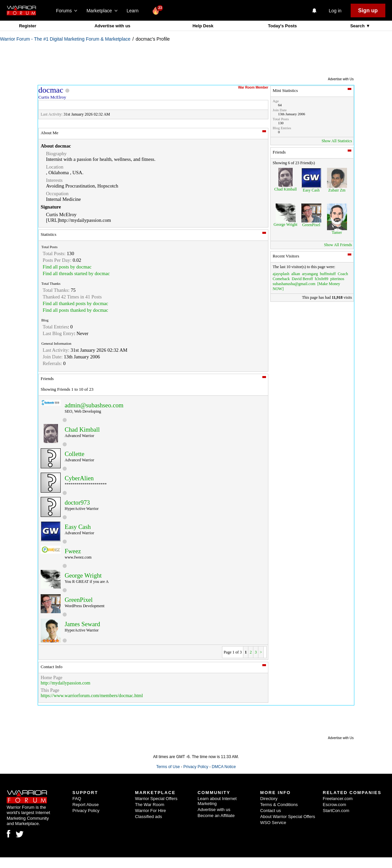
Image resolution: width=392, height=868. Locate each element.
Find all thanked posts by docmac (75, 303)
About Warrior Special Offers (288, 817)
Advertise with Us (341, 79)
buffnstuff (328, 274)
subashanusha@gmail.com (294, 284)
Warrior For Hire (150, 811)
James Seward (82, 624)
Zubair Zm (337, 190)
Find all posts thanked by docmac (75, 310)
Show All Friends (338, 245)
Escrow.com (334, 805)
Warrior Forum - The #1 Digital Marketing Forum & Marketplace (65, 39)
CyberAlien (79, 478)
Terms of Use (168, 767)
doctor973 (77, 502)
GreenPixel (79, 600)
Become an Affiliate (216, 816)
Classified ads (148, 817)
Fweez (73, 551)
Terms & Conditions (279, 805)
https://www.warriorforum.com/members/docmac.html (92, 696)
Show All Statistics (337, 141)
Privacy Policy (196, 767)
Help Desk (203, 26)
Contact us (271, 811)
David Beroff (302, 279)
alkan (296, 274)
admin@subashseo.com (94, 405)
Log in (335, 11)
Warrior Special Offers (156, 799)
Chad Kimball (82, 430)
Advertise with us (112, 26)
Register (28, 26)
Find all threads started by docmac (76, 273)
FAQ (77, 799)
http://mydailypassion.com (65, 683)
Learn (134, 11)
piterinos (337, 279)
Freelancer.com (338, 799)
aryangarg (310, 274)
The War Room (150, 805)
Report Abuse (85, 805)
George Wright (83, 575)
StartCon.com (336, 811)
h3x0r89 (322, 279)
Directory (269, 799)
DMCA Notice (224, 767)
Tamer (337, 232)
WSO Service (273, 823)
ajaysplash (281, 274)
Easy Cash (78, 527)
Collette (74, 454)
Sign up (368, 10)
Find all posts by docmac (67, 267)
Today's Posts (282, 26)
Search (358, 26)
